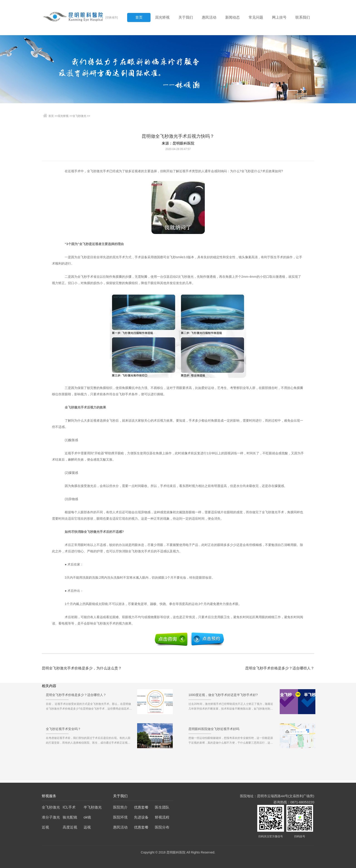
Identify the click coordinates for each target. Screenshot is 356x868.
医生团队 (162, 807)
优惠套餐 (141, 807)
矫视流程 (162, 817)
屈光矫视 (162, 17)
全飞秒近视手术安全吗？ (63, 730)
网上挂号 (279, 17)
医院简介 (120, 807)
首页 (139, 17)
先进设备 (141, 817)
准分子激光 (51, 817)
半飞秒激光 (93, 807)
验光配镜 (70, 817)
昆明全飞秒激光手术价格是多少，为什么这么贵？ (82, 668)
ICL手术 (69, 807)
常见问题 (256, 17)
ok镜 (87, 817)
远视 (87, 827)
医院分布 (162, 827)
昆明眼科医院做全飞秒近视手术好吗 (214, 730)
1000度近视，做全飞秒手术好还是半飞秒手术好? (223, 696)
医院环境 (120, 817)
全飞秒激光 (79, 116)
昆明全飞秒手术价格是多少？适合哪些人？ (280, 668)
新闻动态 (232, 17)
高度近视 (70, 827)
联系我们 (303, 17)
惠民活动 (209, 17)
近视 (45, 827)
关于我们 (186, 17)
